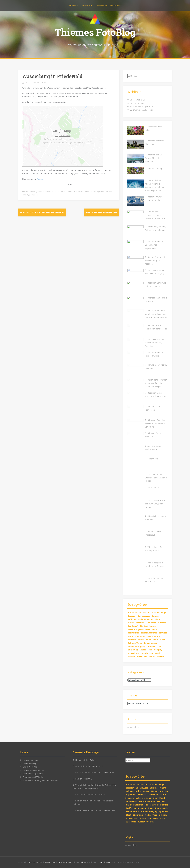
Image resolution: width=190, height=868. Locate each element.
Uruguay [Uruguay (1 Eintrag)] (158, 650)
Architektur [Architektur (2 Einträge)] (144, 612)
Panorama (80, 192)
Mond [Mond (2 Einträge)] (155, 629)
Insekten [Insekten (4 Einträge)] (140, 623)
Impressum (102, 6)
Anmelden (135, 727)
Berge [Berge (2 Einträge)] (164, 612)
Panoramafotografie (32, 192)
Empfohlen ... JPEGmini (33, 777)
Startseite (74, 6)
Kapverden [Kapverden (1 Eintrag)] (151, 623)
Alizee (83, 862)
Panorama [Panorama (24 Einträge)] (140, 636)
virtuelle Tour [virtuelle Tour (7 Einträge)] (147, 653)
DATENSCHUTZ (65, 862)
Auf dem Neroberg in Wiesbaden (101, 212)
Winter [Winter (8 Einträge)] (152, 657)
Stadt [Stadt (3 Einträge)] (160, 646)
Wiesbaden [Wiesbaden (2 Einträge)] (142, 657)
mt (45, 83)
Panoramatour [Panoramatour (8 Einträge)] (154, 636)
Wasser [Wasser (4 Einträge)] (131, 657)
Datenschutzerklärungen (63, 142)
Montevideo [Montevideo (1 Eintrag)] (134, 633)
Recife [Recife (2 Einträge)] (141, 640)
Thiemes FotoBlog (95, 32)
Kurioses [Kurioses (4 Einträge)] (162, 623)
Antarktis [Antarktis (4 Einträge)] (132, 612)
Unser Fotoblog (30, 763)
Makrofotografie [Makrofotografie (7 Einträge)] (136, 629)
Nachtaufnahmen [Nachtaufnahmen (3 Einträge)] (149, 633)
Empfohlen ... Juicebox (33, 774)
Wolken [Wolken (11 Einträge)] (161, 657)
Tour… (40, 179)
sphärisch (101, 192)
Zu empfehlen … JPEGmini (142, 106)
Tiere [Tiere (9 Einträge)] (150, 650)
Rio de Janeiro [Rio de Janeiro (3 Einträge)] (152, 640)
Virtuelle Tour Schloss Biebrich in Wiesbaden (42, 212)
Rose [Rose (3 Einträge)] (163, 640)
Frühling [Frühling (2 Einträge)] (132, 619)
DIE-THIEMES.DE (35, 862)
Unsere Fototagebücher (33, 770)
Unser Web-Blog (137, 100)
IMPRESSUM (50, 862)
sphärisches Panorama (63, 192)
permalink (33, 195)
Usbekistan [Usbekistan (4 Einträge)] (133, 653)
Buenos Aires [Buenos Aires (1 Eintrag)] (144, 616)
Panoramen (115, 6)
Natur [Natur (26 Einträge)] (131, 636)
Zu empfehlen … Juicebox (141, 110)
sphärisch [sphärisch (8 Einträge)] (151, 646)
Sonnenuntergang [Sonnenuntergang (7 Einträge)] (136, 646)
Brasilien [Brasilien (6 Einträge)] (132, 616)
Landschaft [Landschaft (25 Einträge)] (133, 626)
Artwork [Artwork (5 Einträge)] (155, 612)
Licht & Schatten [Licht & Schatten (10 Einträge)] (148, 626)
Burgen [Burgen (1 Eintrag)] (155, 616)
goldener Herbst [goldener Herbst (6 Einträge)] (145, 619)
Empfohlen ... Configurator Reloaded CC (41, 780)
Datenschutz (88, 6)
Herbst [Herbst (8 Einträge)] (131, 623)
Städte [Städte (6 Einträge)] (143, 650)
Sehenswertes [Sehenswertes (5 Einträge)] (150, 643)
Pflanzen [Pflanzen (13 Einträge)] (132, 640)
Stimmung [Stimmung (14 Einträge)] (133, 650)
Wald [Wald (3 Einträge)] (157, 653)
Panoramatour (47, 192)
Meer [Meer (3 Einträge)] (148, 629)
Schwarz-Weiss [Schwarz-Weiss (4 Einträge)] (135, 643)
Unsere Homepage (138, 103)
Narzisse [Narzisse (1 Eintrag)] (163, 633)
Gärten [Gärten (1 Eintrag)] (158, 619)
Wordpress (105, 862)
